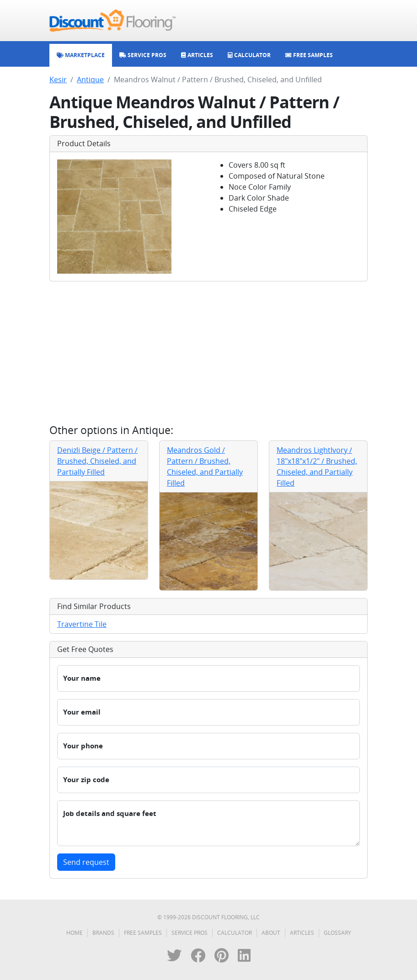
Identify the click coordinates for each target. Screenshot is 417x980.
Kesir (58, 79)
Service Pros (190, 933)
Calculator (235, 933)
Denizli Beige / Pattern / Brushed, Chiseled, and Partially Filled (97, 461)
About (271, 933)
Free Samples (143, 933)
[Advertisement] (208, 353)
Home (75, 933)
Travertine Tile (82, 624)
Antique (90, 79)
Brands (103, 933)
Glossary (337, 933)
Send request (86, 862)
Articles (302, 933)
